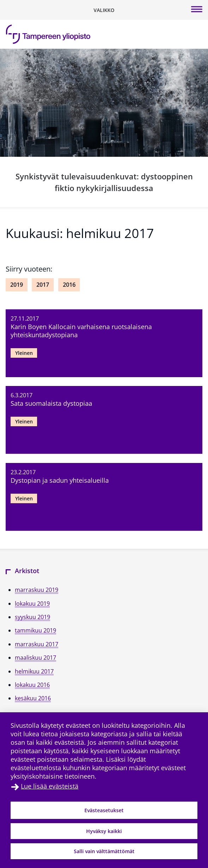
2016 (69, 285)
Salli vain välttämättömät (104, 851)
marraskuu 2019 (37, 590)
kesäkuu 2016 (33, 698)
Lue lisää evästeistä (50, 786)
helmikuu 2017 (34, 671)
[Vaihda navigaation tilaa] (104, 10)
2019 (17, 285)
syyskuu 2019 (32, 617)
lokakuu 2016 (32, 685)
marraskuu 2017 (37, 644)
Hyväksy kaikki (104, 831)
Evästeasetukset (104, 810)
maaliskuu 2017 (35, 658)
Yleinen (24, 353)
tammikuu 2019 (35, 630)
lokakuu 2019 (32, 604)
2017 (43, 285)
